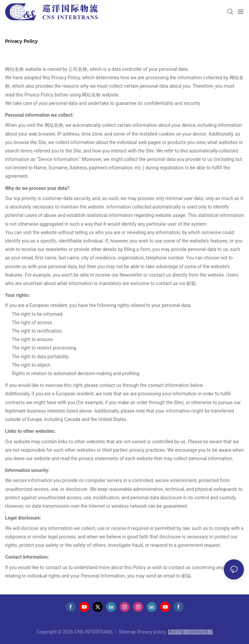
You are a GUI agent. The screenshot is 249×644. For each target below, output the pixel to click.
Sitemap (127, 632)
